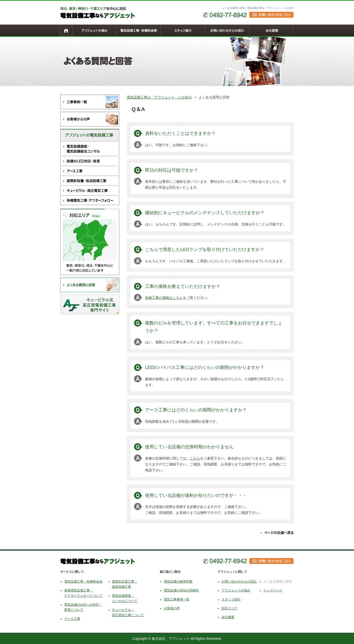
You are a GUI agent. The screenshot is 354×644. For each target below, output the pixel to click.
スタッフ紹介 (231, 600)
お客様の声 (172, 608)
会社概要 (228, 617)
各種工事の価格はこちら (164, 298)
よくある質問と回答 (277, 582)
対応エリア (229, 608)
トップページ (273, 590)
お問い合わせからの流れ (239, 582)
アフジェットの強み (236, 590)
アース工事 (72, 619)
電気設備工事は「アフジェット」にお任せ (159, 97)
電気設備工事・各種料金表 (83, 582)
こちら (195, 458)
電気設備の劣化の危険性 (181, 590)
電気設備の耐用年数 (178, 582)
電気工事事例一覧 (177, 600)
